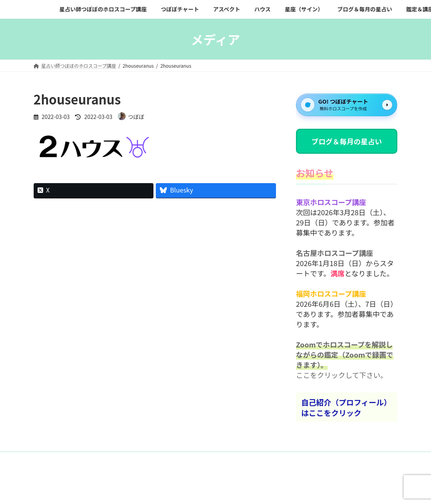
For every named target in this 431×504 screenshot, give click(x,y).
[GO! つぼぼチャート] (347, 105)
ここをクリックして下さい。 (342, 375)
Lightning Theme (213, 490)
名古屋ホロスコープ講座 (335, 253)
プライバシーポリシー (126, 459)
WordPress (171, 490)
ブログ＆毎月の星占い (347, 141)
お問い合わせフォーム (65, 459)
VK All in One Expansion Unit (268, 490)
